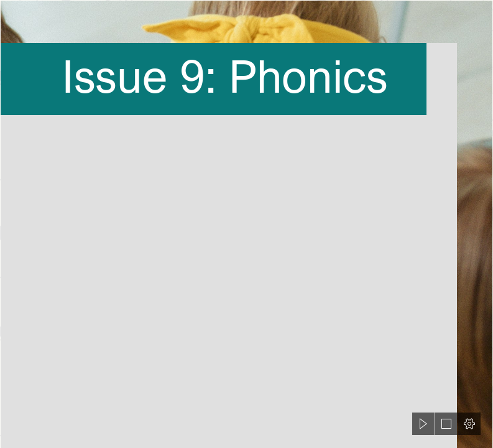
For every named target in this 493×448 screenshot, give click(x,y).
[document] (246, 224)
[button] (423, 424)
